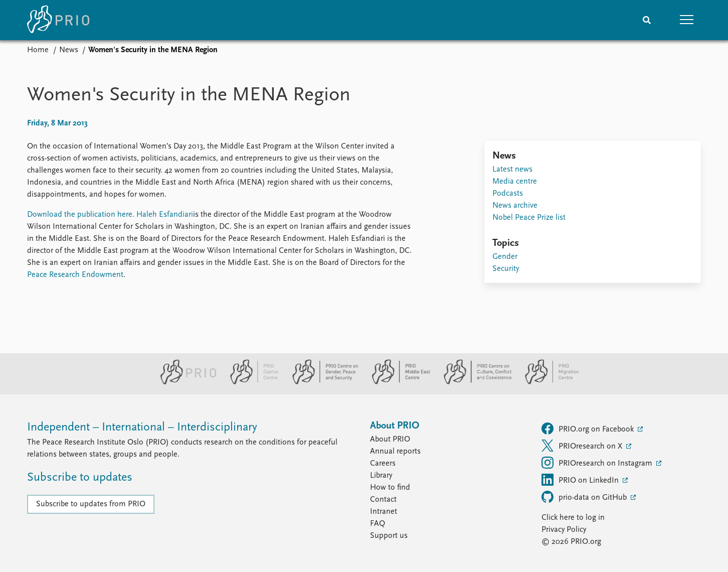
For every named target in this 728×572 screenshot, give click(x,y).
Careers (383, 464)
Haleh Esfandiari (165, 215)
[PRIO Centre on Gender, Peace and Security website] (321, 382)
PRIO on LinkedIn (581, 480)
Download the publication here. (81, 215)
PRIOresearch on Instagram (598, 463)
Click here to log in (573, 518)
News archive (515, 206)
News (69, 50)
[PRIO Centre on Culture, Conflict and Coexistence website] (474, 382)
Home (38, 50)
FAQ (378, 524)
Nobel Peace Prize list (529, 218)
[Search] (647, 20)
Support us (389, 536)
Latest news (512, 170)
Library (381, 476)
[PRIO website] (184, 382)
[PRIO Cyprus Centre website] (250, 382)
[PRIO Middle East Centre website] (397, 382)
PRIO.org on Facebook (589, 428)
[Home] (58, 20)
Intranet (384, 512)
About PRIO (390, 440)
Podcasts (508, 194)
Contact (383, 500)
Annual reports (395, 452)
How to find (390, 488)
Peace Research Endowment (75, 275)
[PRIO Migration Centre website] (547, 382)
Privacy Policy (564, 530)
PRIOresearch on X (583, 446)
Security (506, 269)
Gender (505, 257)
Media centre (515, 182)
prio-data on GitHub (585, 497)
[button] (687, 20)
